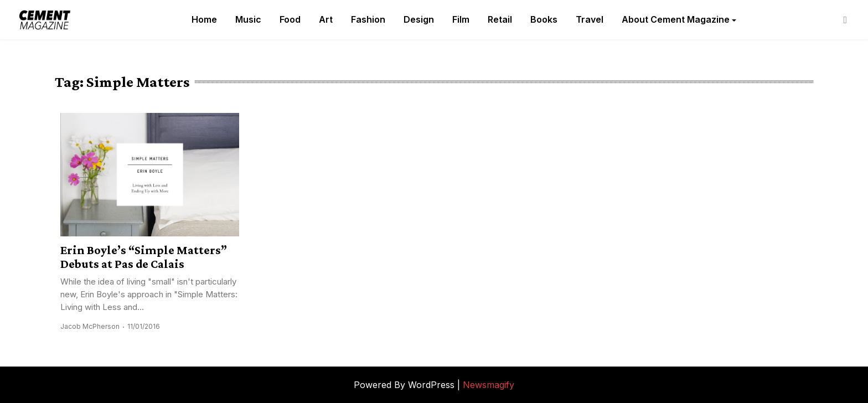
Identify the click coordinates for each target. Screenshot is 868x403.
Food (290, 19)
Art (326, 19)
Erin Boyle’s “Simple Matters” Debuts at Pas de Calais (144, 257)
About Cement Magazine (676, 19)
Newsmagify (489, 385)
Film (461, 19)
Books (544, 19)
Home (204, 19)
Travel (590, 19)
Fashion (368, 19)
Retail (500, 19)
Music (248, 19)
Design (419, 19)
